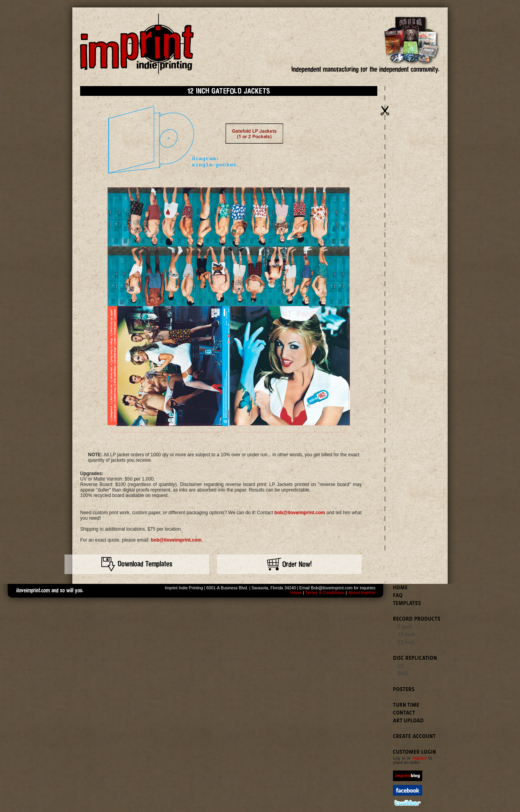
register (420, 758)
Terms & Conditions (325, 592)
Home (296, 592)
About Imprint (362, 592)
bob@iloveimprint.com (300, 513)
